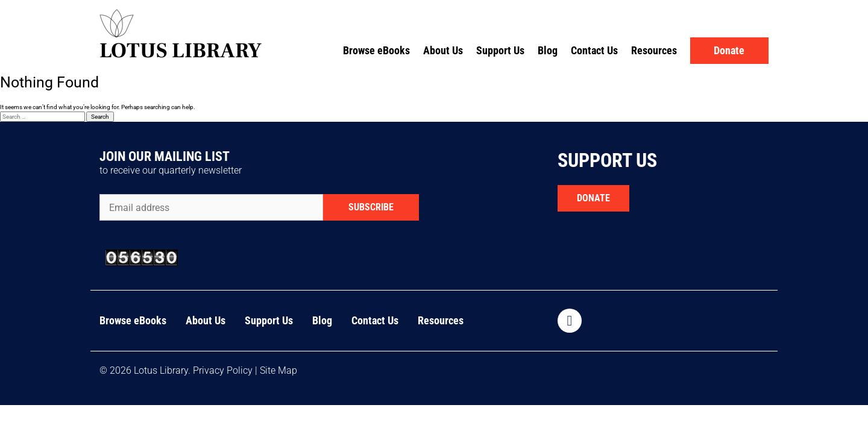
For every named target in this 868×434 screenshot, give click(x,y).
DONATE (593, 198)
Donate (729, 50)
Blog (548, 50)
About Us (443, 50)
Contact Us (594, 50)
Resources (654, 50)
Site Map (278, 370)
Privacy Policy (223, 370)
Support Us (500, 50)
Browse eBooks (376, 50)
